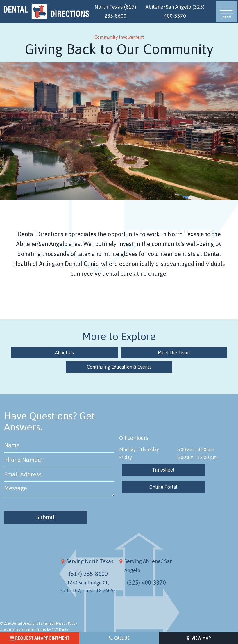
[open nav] (227, 12)
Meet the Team (171, 352)
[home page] (46, 12)
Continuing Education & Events (119, 367)
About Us (67, 352)
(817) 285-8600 (88, 573)
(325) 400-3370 (146, 582)
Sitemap (47, 623)
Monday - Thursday (139, 449)
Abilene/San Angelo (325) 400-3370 (175, 11)
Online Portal (163, 487)
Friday (126, 457)
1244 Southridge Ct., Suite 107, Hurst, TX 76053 (88, 586)
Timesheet (163, 470)
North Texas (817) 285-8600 (115, 11)
